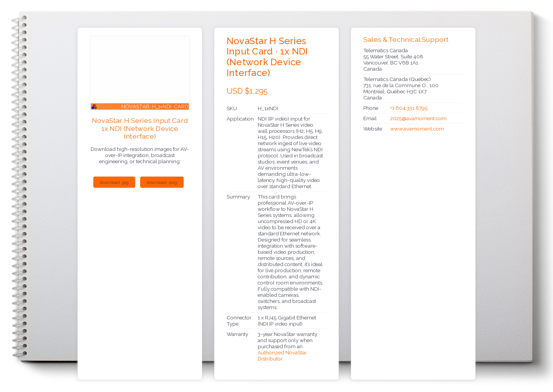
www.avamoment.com (417, 129)
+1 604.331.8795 (409, 108)
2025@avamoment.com (418, 118)
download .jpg (114, 182)
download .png (162, 182)
